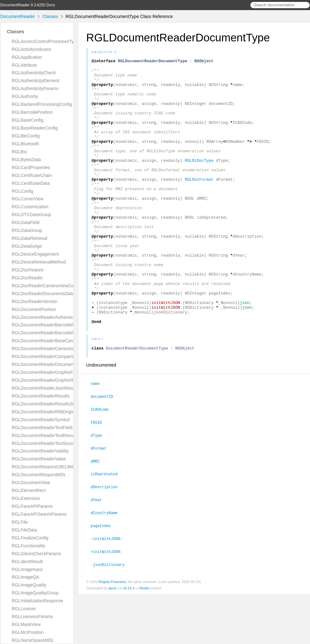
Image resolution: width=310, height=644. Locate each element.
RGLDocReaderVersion (35, 301)
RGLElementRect (29, 490)
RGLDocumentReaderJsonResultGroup (50, 388)
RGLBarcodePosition (32, 112)
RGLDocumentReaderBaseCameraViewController (60, 341)
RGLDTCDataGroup (31, 215)
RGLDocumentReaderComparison (45, 356)
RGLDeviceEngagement (35, 254)
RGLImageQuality (29, 585)
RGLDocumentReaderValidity (40, 451)
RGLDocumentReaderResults (41, 396)
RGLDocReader (27, 278)
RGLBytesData (26, 160)
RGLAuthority (25, 96)
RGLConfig (23, 191)
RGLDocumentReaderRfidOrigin (43, 412)
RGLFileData (24, 530)
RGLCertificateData (31, 183)
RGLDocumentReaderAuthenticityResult (51, 317)
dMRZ (98, 513)
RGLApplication (27, 57)
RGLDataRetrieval (29, 238)
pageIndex (103, 576)
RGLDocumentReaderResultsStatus (47, 404)
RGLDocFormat (199, 204)
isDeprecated (107, 526)
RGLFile (20, 522)
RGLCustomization (30, 207)
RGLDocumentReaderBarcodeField (46, 325)
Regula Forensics (112, 631)
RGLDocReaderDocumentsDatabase (48, 294)
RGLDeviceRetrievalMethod (39, 262)
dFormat (101, 501)
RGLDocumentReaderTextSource (44, 443)
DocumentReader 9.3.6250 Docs (28, 5)
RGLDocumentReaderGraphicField (46, 372)
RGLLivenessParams (32, 617)
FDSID (99, 475)
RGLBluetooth (25, 144)
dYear (99, 551)
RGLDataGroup (27, 230)
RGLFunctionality (28, 546)
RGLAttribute (24, 65)
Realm (145, 637)
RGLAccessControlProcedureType (45, 41)
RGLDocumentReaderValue (39, 459)
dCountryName (107, 563)
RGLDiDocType (199, 181)
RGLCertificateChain (32, 175)
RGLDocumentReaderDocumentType (48, 364)
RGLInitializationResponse (37, 601)
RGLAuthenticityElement (36, 81)
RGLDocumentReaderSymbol (41, 420)
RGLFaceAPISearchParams (39, 514)
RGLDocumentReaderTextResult (44, 435)
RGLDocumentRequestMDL (39, 475)
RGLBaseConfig (27, 120)
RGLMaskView (26, 624)
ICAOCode (102, 463)
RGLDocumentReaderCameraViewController (55, 349)
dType (99, 488)
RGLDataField (26, 222)
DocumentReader (18, 16)
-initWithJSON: (109, 589)
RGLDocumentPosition (34, 309)
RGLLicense (24, 609)
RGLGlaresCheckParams (36, 554)
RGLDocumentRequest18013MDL (45, 467)
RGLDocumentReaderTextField (42, 428)
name (98, 437)
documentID (104, 450)
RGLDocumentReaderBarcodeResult (48, 333)
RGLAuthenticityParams (35, 88)
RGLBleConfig (26, 136)
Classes (50, 16)
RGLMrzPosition (28, 632)
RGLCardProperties (31, 167)
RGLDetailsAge (27, 246)
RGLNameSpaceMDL (33, 640)
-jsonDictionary (110, 614)
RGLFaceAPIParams (32, 506)
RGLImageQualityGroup (35, 593)
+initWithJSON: (109, 601)
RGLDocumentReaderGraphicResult (47, 380)
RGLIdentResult (27, 562)
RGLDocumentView (31, 483)
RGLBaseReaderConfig (35, 128)
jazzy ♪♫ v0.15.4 (122, 637)
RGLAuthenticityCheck (34, 73)
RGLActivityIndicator (32, 49)
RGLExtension (26, 498)
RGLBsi (19, 152)
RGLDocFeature (28, 270)
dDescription (107, 538)
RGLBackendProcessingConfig (42, 104)
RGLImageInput (27, 569)
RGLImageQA (25, 577)
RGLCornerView (28, 199)
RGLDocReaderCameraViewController (49, 286)
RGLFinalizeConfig (30, 538)
